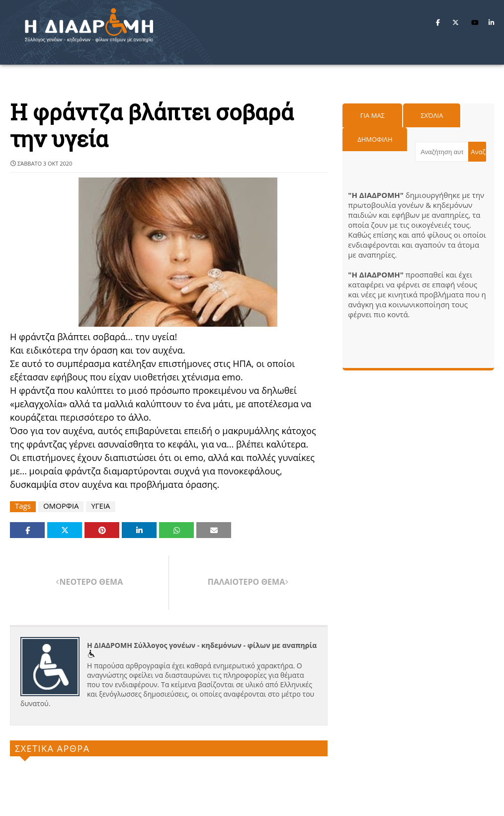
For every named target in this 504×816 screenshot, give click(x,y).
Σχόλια (432, 115)
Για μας (373, 115)
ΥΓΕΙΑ (100, 506)
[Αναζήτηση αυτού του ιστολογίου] (442, 152)
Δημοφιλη (375, 139)
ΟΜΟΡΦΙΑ (61, 506)
